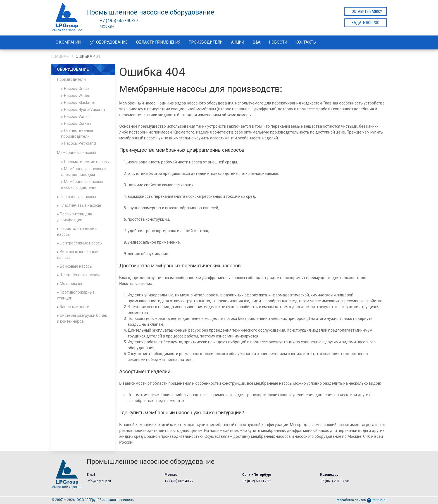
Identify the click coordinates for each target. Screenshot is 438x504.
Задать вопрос (366, 23)
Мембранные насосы (76, 153)
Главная (60, 56)
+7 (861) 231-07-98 (335, 481)
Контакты (306, 42)
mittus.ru (377, 500)
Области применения (158, 42)
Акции (238, 42)
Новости (278, 42)
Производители (206, 42)
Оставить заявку (367, 11)
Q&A (257, 42)
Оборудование (108, 42)
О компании (68, 42)
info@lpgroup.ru (99, 481)
